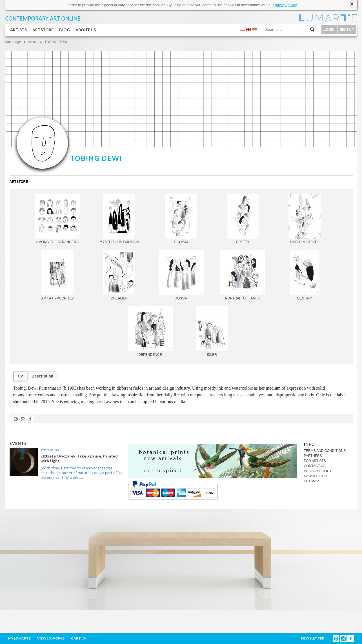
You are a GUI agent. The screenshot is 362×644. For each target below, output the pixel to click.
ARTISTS (18, 30)
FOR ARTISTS (315, 461)
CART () (78, 638)
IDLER (212, 331)
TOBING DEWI (56, 42)
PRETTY (243, 219)
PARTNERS (313, 456)
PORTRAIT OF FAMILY (243, 275)
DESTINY (305, 275)
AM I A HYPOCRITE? (57, 275)
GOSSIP (181, 275)
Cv (20, 376)
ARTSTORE (43, 30)
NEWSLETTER (316, 476)
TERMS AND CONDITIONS (325, 451)
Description (42, 376)
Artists (33, 42)
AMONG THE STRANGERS (57, 219)
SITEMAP (311, 481)
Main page (13, 42)
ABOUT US (86, 30)
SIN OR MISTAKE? (305, 219)
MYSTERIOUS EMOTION (119, 219)
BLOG (65, 30)
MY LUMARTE (19, 638)
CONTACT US (315, 466)
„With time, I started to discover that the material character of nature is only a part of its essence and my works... (81, 473)
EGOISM (181, 219)
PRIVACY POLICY (318, 471)
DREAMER (119, 275)
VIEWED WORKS (51, 638)
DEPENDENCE (150, 331)
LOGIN (329, 30)
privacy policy (286, 5)
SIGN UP (347, 30)
